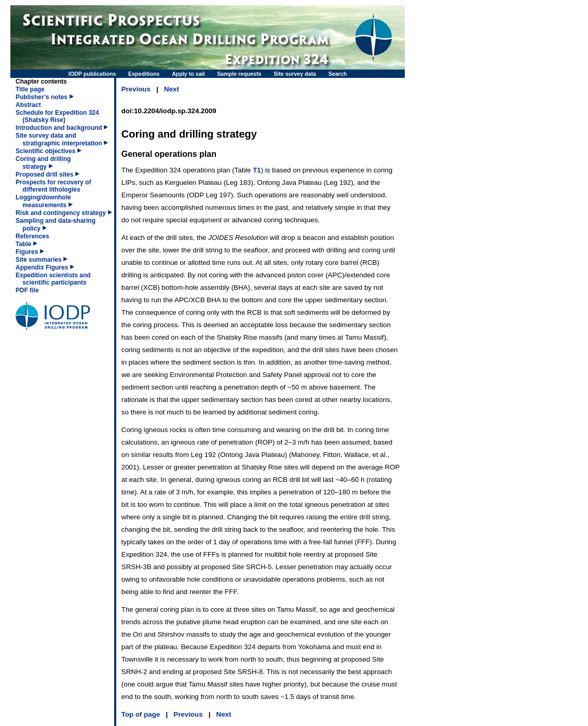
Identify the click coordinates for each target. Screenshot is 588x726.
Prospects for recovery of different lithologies (53, 186)
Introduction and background (59, 128)
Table (23, 244)
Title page (30, 89)
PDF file (27, 290)
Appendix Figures (42, 267)
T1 (257, 170)
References (32, 236)
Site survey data (295, 74)
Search (338, 74)
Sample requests (239, 74)
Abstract (28, 105)
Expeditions (144, 74)
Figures (27, 252)
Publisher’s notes (42, 97)
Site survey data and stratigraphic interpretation (59, 139)
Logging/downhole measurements (43, 201)
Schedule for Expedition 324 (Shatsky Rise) (57, 116)
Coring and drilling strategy (43, 163)
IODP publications (92, 74)
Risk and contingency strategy (61, 213)
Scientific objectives (45, 151)
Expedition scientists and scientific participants (53, 279)
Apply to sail (188, 74)
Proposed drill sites (44, 174)
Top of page (141, 714)
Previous (136, 89)
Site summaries (39, 260)
